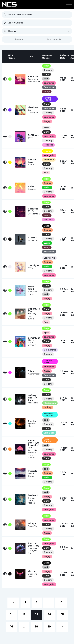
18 (36, 627)
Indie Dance (47, 440)
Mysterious (50, 403)
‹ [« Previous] (13, 602)
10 (61, 602)
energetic (49, 83)
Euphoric (49, 160)
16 (12, 627)
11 (11, 614)
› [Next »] (62, 627)
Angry (47, 121)
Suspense (49, 87)
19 (49, 627)
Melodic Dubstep (49, 415)
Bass (46, 226)
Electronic (49, 258)
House (47, 151)
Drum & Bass (48, 361)
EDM (46, 128)
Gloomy (48, 70)
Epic (46, 333)
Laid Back (49, 433)
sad (46, 79)
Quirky (48, 183)
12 (24, 614)
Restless (48, 145)
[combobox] (37, 23)
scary (47, 92)
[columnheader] (5, 57)
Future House (47, 99)
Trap (46, 66)
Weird (47, 187)
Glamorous (50, 350)
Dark (46, 74)
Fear (46, 173)
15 (62, 614)
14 (50, 614)
